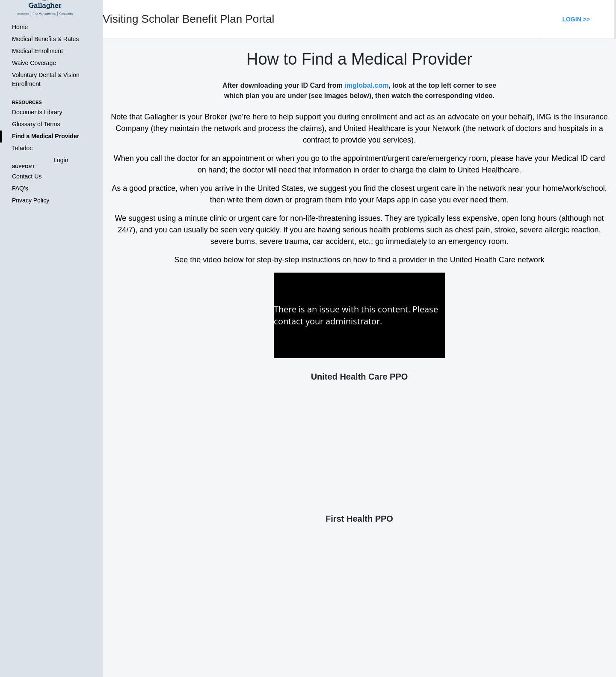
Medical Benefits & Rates (45, 39)
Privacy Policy (31, 200)
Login (61, 160)
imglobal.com (366, 85)
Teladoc (22, 148)
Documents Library (37, 112)
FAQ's (20, 188)
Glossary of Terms (36, 124)
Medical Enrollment (37, 51)
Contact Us (27, 176)
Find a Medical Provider (46, 136)
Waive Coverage (34, 63)
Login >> (576, 19)
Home (20, 27)
